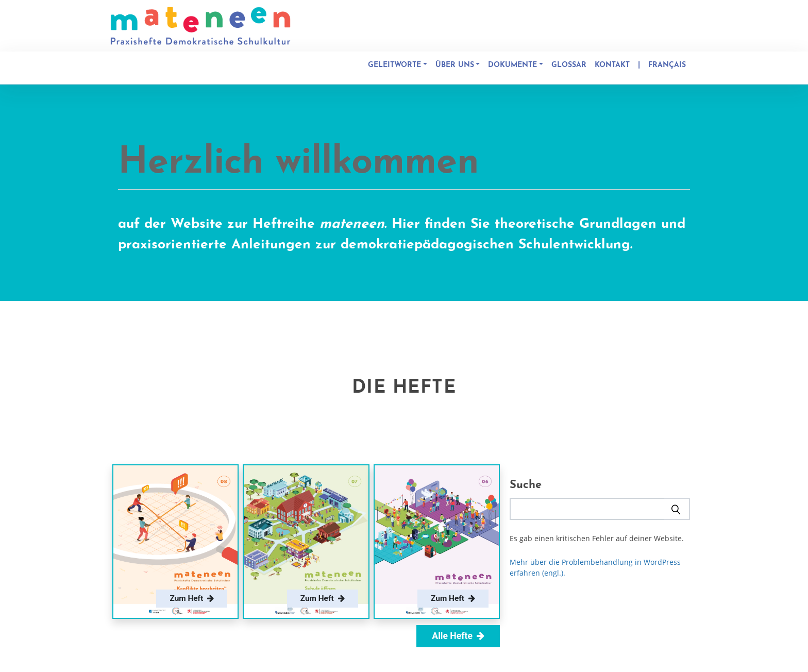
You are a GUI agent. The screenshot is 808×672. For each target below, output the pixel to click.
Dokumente (512, 65)
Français (667, 65)
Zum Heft (192, 598)
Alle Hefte (458, 636)
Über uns (455, 65)
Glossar (569, 65)
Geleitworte (394, 65)
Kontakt (612, 65)
